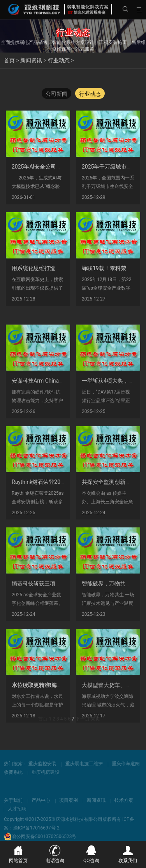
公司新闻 (56, 94)
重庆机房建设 (46, 772)
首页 (9, 60)
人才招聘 (17, 809)
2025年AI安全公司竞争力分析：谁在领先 (61, 169)
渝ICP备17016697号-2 (36, 828)
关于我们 (13, 800)
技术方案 (124, 800)
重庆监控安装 (42, 764)
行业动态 (59, 60)
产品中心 (41, 800)
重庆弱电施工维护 (84, 764)
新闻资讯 (31, 60)
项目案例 (69, 800)
